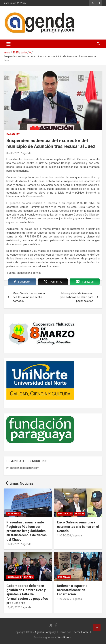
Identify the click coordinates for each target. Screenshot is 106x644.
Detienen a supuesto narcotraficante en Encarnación (72, 590)
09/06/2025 (13, 153)
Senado (79, 514)
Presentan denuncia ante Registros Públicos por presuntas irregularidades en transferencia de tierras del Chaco (26, 531)
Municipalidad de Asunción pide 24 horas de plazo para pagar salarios (77, 297)
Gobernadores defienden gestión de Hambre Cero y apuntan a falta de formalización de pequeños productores (27, 594)
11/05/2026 (13, 544)
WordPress (64, 637)
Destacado (65, 514)
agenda (27, 153)
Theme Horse (80, 632)
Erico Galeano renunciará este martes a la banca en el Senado (78, 527)
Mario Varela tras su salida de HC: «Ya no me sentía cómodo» (29, 297)
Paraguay (13, 134)
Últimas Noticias (20, 483)
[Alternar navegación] (8, 44)
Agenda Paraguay (45, 632)
